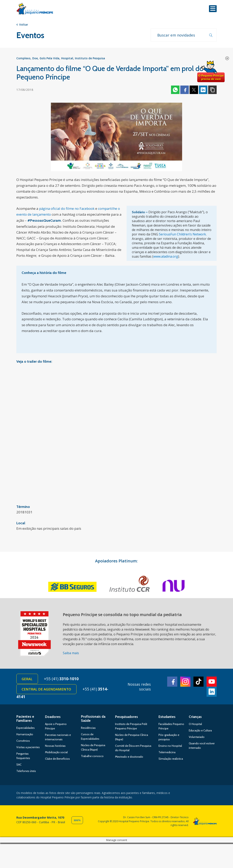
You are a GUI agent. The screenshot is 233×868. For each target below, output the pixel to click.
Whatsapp (175, 91)
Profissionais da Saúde (93, 721)
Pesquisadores (126, 719)
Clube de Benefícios (57, 761)
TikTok (198, 683)
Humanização (25, 736)
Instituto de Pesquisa (90, 59)
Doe (35, 59)
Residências (88, 730)
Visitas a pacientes (28, 749)
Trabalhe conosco (92, 758)
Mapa (77, 823)
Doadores (53, 719)
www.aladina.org (166, 257)
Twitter (194, 91)
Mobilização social (56, 754)
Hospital (67, 59)
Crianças (195, 719)
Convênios (23, 743)
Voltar (24, 25)
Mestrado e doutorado (129, 759)
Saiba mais (71, 654)
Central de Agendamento (47, 691)
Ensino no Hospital (170, 748)
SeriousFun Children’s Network (182, 235)
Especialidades (26, 730)
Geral (28, 680)
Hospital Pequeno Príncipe (35, 9)
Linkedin (203, 91)
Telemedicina (167, 754)
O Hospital (195, 726)
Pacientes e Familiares (25, 721)
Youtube (212, 683)
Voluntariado (197, 739)
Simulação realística (171, 761)
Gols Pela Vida (49, 59)
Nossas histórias (55, 748)
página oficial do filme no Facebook (68, 209)
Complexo (23, 59)
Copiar (212, 91)
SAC (19, 767)
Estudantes (167, 719)
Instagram (185, 683)
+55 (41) (63, 680)
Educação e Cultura (200, 733)
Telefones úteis (26, 773)
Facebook (185, 91)
